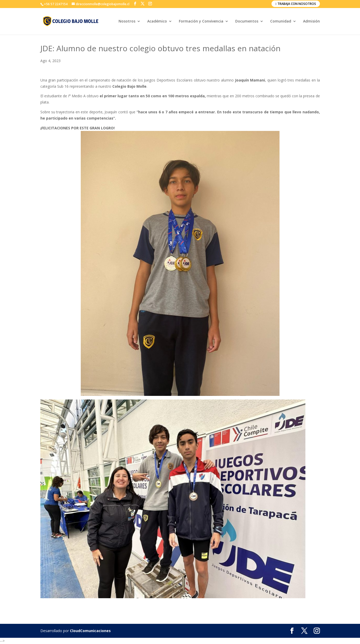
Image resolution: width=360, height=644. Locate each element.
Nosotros (127, 21)
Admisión (311, 21)
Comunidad (281, 21)
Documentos (247, 21)
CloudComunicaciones (90, 631)
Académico (157, 21)
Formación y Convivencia (201, 21)
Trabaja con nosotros (296, 4)
